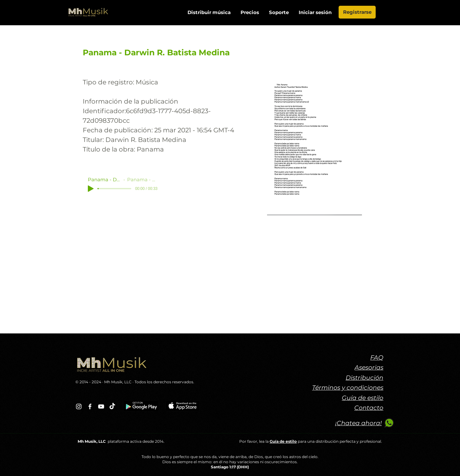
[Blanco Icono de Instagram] (79, 406)
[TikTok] (112, 406)
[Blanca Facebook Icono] (90, 406)
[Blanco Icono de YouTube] (101, 406)
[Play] (91, 189)
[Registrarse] (357, 12)
